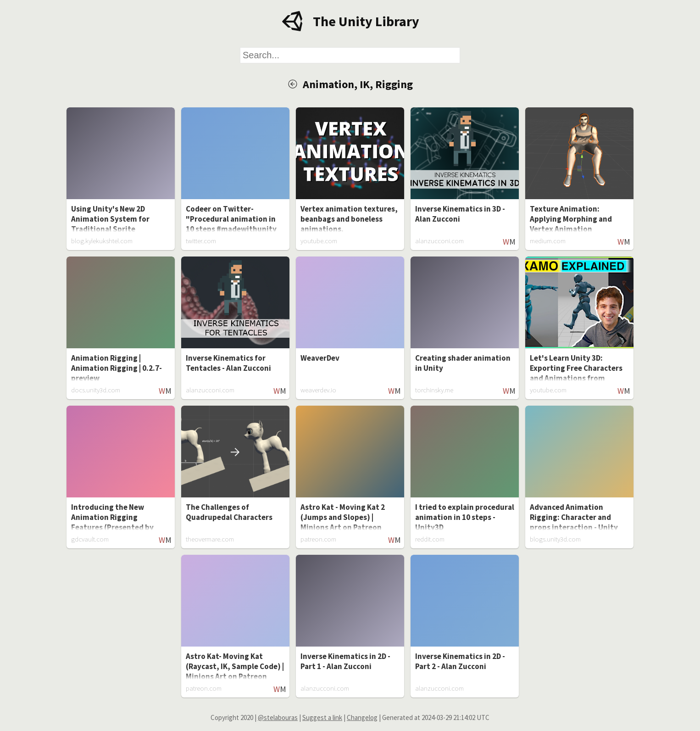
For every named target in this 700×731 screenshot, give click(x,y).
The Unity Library (366, 21)
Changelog (362, 717)
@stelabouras (278, 717)
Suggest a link (322, 717)
